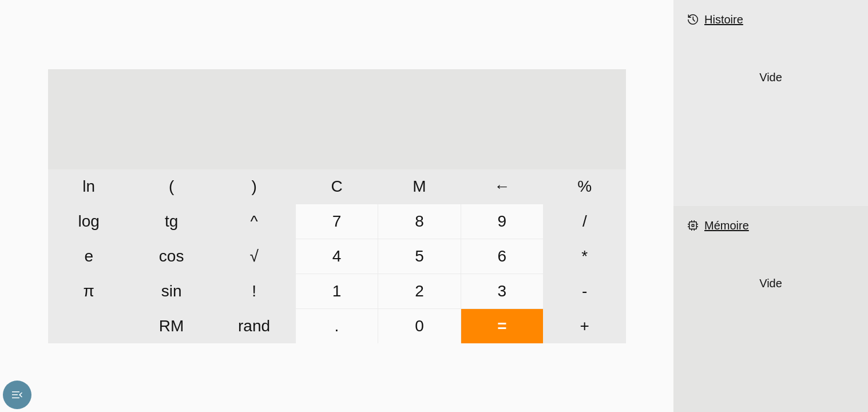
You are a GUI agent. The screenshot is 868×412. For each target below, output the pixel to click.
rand (254, 326)
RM (172, 326)
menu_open (17, 395)
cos (172, 256)
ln (89, 186)
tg (171, 221)
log (89, 221)
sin (172, 291)
